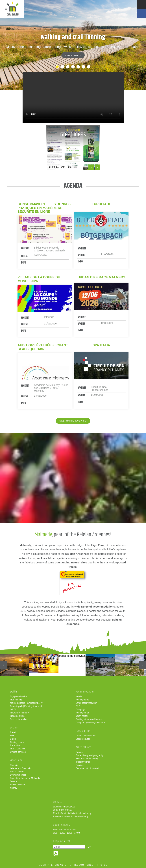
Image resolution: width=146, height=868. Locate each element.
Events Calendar (18, 775)
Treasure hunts (17, 716)
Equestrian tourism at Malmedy (25, 778)
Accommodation (85, 692)
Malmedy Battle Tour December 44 (27, 703)
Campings (81, 709)
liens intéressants (52, 865)
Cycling (14, 728)
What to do (16, 760)
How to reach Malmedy (87, 759)
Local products (83, 739)
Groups (13, 781)
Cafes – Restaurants (86, 736)
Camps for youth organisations (91, 722)
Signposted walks (18, 696)
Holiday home (82, 700)
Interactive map (83, 762)
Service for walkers (19, 719)
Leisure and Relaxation (21, 768)
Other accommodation (86, 703)
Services (80, 765)
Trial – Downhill (17, 749)
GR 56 (13, 709)
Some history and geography (90, 755)
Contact (79, 752)
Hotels (79, 696)
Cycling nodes (17, 742)
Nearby (13, 788)
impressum (77, 865)
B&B (78, 706)
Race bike (15, 745)
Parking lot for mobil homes (89, 719)
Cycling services (18, 752)
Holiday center (83, 713)
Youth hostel (82, 716)
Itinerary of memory (19, 713)
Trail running (16, 700)
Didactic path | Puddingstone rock (26, 706)
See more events (73, 421)
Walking (15, 692)
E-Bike (13, 739)
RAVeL (13, 732)
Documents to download (87, 768)
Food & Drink (83, 731)
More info (73, 55)
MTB (12, 736)
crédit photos (97, 865)
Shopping (15, 765)
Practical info (84, 747)
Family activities (18, 785)
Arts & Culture (17, 772)
